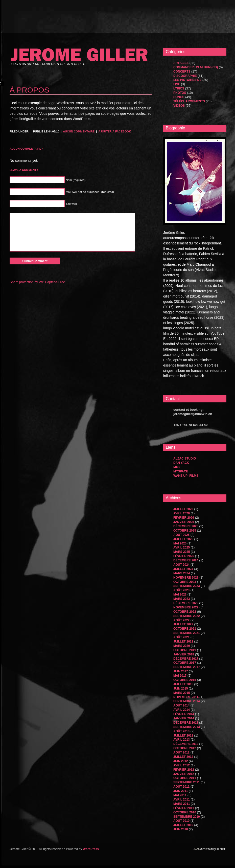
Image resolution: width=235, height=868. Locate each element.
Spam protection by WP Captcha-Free (37, 282)
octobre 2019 (185, 650)
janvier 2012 (184, 774)
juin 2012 (181, 761)
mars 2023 (182, 599)
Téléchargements (189, 101)
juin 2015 (181, 689)
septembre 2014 (187, 701)
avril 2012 (182, 765)
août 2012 (181, 752)
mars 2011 (182, 804)
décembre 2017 (186, 659)
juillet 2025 (183, 539)
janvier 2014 (184, 718)
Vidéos (179, 106)
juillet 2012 (183, 757)
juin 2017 (181, 671)
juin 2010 (181, 829)
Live (177, 84)
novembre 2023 (186, 578)
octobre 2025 (185, 531)
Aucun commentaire (79, 131)
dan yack (181, 463)
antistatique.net (213, 849)
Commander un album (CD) (196, 67)
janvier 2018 (184, 654)
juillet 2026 (183, 509)
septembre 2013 (187, 727)
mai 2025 (180, 543)
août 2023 (181, 590)
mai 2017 (180, 676)
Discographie (185, 76)
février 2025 (184, 556)
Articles (181, 63)
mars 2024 (182, 573)
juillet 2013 (183, 736)
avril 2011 (182, 800)
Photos (180, 93)
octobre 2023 (185, 582)
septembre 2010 (187, 817)
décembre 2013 (186, 723)
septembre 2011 (187, 782)
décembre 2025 (186, 526)
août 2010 (181, 821)
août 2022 (181, 620)
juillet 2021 (183, 642)
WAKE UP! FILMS (186, 476)
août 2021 (181, 637)
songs (179, 97)
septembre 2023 (187, 586)
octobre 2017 (185, 663)
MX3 (177, 467)
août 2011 (181, 787)
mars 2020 (182, 646)
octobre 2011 (185, 778)
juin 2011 (181, 791)
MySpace (181, 471)
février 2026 (184, 518)
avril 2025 (182, 547)
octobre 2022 (185, 612)
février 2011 (184, 808)
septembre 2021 (187, 633)
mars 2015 (182, 693)
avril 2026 (182, 513)
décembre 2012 (186, 744)
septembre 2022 (187, 616)
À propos (29, 90)
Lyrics (179, 88)
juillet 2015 (183, 684)
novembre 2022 (186, 607)
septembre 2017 (187, 667)
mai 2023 (180, 595)
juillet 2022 (183, 624)
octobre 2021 (185, 629)
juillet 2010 (183, 825)
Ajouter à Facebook (115, 131)
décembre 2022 (186, 603)
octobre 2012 (185, 748)
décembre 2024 (186, 560)
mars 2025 (182, 552)
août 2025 (181, 535)
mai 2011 (180, 795)
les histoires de (187, 80)
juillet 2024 (183, 569)
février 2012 (184, 770)
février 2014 (184, 714)
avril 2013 (182, 740)
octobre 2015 (185, 680)
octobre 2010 (185, 812)
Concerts (182, 72)
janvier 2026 (184, 522)
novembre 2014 (186, 697)
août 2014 (181, 705)
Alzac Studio (185, 459)
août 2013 (181, 731)
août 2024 (181, 565)
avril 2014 (182, 710)
